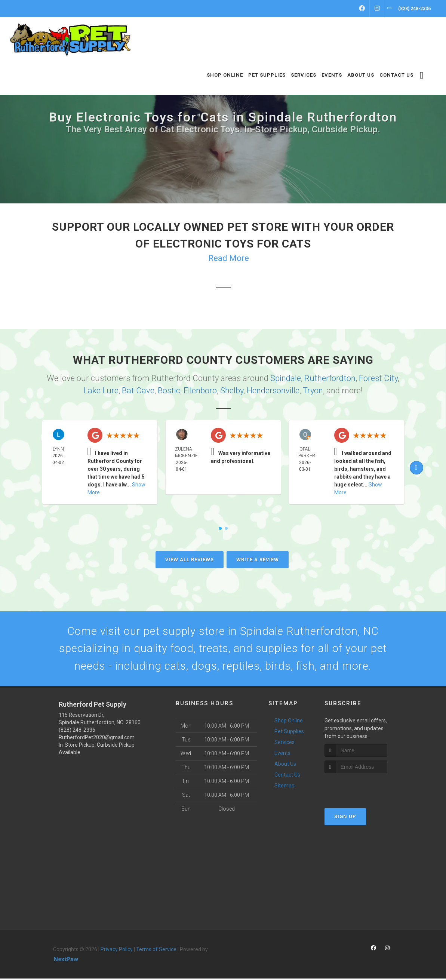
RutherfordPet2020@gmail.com (97, 739)
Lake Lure (101, 391)
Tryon (313, 391)
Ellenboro (200, 391)
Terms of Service (156, 951)
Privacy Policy (117, 951)
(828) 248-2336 (77, 731)
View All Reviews (190, 560)
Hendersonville (273, 391)
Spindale (286, 378)
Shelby (232, 391)
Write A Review (258, 560)
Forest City (378, 378)
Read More (229, 258)
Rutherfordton (330, 378)
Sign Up (345, 818)
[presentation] (364, 789)
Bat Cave (138, 391)
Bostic (169, 391)
